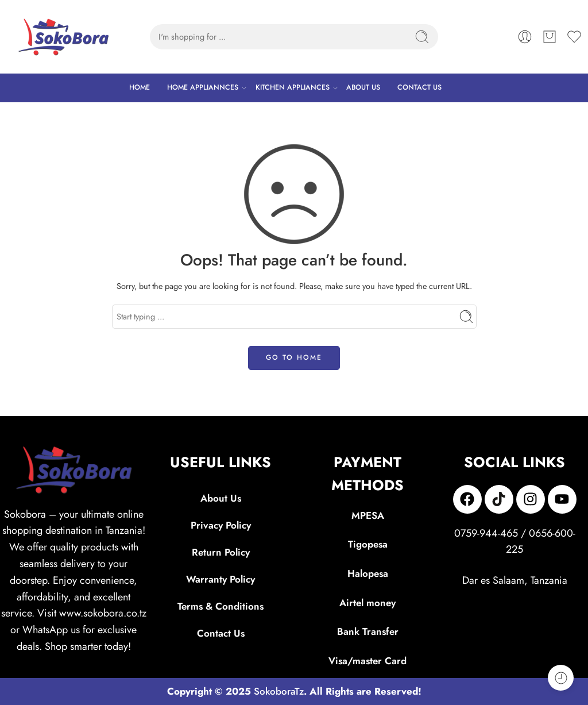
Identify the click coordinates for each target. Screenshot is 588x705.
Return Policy (221, 552)
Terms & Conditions (220, 606)
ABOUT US (363, 87)
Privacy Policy (221, 525)
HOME (140, 87)
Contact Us (221, 633)
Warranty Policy (220, 579)
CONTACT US (419, 87)
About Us (221, 498)
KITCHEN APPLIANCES (293, 88)
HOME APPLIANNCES (203, 88)
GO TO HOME (294, 357)
